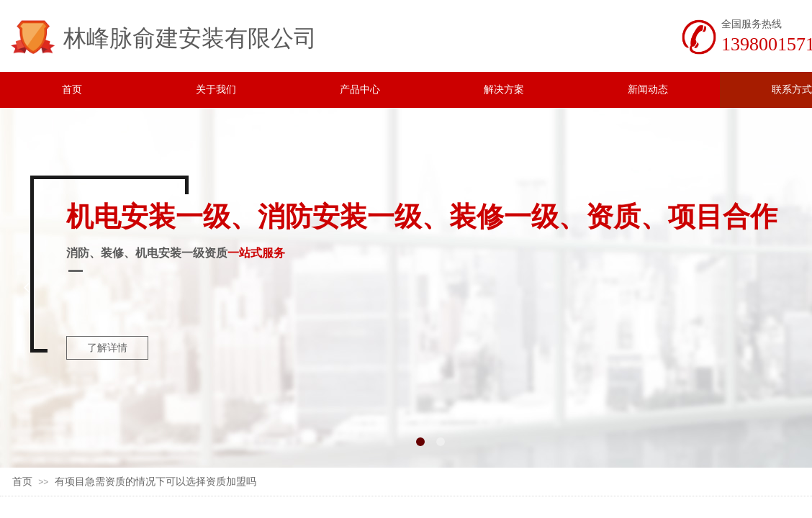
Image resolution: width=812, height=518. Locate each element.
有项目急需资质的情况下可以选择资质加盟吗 (155, 482)
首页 (22, 482)
